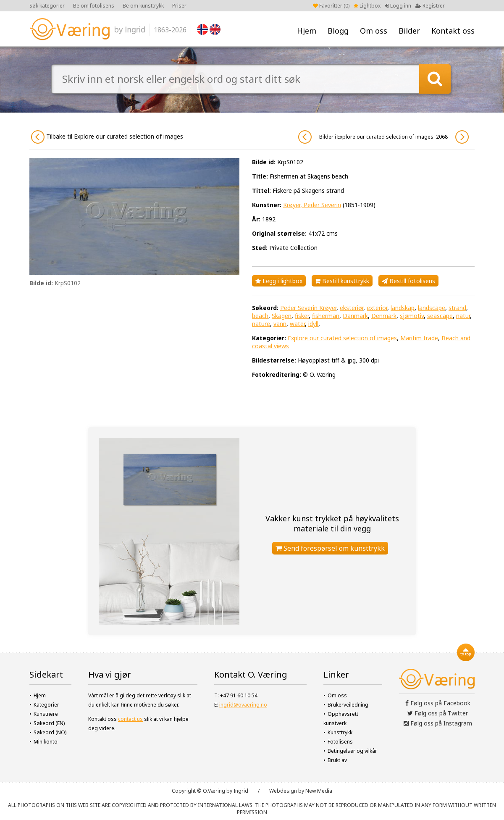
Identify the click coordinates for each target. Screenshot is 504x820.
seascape (440, 316)
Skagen (282, 316)
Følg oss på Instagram (438, 723)
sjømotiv (412, 316)
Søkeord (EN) (49, 723)
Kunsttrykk (340, 732)
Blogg (338, 31)
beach (260, 316)
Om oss (374, 31)
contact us (130, 719)
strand (457, 308)
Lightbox (367, 6)
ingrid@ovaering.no (243, 705)
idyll (313, 324)
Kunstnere (46, 714)
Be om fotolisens (94, 6)
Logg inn (398, 6)
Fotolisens (340, 742)
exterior (377, 308)
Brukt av (337, 760)
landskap (403, 308)
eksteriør (352, 308)
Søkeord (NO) (50, 732)
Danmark (355, 316)
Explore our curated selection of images (342, 338)
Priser (179, 6)
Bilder (409, 31)
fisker (302, 316)
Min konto (46, 742)
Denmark (384, 316)
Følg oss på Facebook (438, 703)
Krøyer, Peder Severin (312, 205)
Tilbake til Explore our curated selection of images (107, 137)
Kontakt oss (453, 31)
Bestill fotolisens (408, 281)
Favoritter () (331, 6)
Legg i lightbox (279, 281)
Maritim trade (419, 338)
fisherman (326, 316)
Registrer (430, 6)
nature (261, 324)
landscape (432, 308)
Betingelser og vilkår (352, 751)
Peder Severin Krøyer (308, 308)
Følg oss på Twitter (438, 713)
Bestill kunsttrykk (342, 281)
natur (463, 316)
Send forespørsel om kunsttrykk (330, 548)
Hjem (307, 31)
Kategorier (46, 705)
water (297, 324)
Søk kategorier (47, 6)
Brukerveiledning (348, 705)
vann (280, 324)
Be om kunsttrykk (143, 6)
